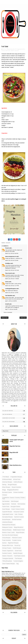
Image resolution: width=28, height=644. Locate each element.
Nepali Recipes (20, 532)
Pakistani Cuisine (17, 538)
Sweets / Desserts (15, 51)
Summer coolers (7, 553)
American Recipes (7, 482)
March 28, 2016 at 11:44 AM (12, 279)
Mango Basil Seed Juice (15, 446)
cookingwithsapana (11, 289)
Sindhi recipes (17, 548)
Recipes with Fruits (6, 51)
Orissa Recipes (6, 538)
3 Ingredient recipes (16, 477)
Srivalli (7, 304)
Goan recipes (6, 509)
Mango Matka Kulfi (14, 452)
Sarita (7, 282)
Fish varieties (21, 504)
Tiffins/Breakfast (7, 561)
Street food (18, 551)
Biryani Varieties (16, 487)
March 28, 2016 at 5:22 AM (12, 260)
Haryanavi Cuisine (19, 512)
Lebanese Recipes (7, 522)
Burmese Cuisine (7, 492)
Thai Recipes (18, 558)
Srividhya (8, 263)
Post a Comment (8, 312)
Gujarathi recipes (7, 512)
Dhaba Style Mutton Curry (15, 465)
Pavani (7, 248)
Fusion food (6, 506)
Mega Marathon (19, 527)
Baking (4, 485)
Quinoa (4, 543)
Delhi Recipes (15, 501)
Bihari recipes (6, 487)
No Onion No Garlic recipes (10, 535)
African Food (17, 479)
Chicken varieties (18, 492)
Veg (17, 564)
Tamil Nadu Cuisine (19, 556)
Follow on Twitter (14, 411)
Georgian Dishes (15, 506)
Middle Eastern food (19, 530)
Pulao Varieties (7, 540)
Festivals (14, 504)
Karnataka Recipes (8, 517)
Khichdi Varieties (17, 519)
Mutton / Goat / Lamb (8, 532)
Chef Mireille (9, 296)
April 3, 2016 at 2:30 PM (11, 301)
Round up (17, 545)
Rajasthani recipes (13, 543)
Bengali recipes (12, 485)
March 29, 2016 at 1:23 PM (12, 293)
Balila (11, 459)
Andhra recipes (18, 482)
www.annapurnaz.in (11, 256)
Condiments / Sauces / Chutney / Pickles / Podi (14, 498)
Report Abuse (5, 568)
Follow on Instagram (14, 422)
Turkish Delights (18, 561)
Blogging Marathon (21, 49)
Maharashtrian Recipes (9, 525)
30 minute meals (7, 479)
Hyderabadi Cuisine (8, 514)
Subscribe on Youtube (14, 418)
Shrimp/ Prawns (7, 548)
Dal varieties (6, 501)
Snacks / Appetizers (8, 551)
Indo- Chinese (19, 514)
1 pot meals (6, 477)
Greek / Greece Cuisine (18, 509)
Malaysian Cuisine (7, 527)
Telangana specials (8, 558)
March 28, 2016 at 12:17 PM (12, 286)
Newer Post (5, 318)
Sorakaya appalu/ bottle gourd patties (16, 440)
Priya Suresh (9, 273)
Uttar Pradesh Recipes (9, 564)
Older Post (23, 318)
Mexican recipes (7, 530)
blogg (4, 490)
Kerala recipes (6, 519)
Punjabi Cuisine (17, 540)
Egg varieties (6, 504)
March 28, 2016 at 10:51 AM (12, 270)
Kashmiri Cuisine (19, 517)
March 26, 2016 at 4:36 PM (12, 253)
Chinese (5, 495)
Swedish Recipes (18, 553)
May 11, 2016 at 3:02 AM (11, 309)
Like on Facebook (14, 414)
